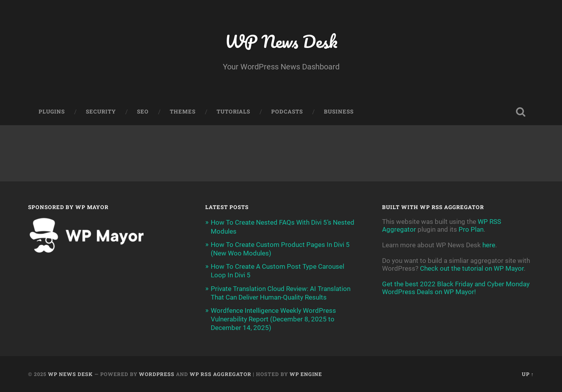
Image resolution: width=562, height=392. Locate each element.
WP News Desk (281, 41)
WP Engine (306, 374)
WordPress (157, 374)
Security (101, 112)
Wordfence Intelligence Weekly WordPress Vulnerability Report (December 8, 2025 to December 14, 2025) (273, 319)
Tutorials (233, 112)
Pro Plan (471, 229)
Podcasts (287, 112)
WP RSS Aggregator (221, 374)
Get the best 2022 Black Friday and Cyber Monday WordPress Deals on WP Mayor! (456, 288)
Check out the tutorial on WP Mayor (472, 268)
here (489, 245)
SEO (143, 112)
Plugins (52, 112)
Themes (183, 112)
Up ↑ (528, 374)
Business (339, 112)
